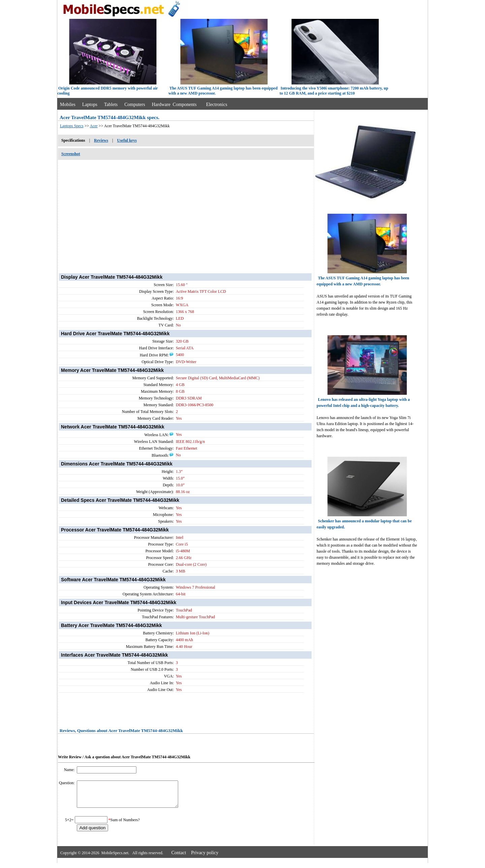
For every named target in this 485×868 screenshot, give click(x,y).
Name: (70, 770)
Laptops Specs (72, 126)
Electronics (217, 105)
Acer (94, 126)
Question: (67, 783)
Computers (135, 105)
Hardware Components (174, 105)
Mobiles (68, 105)
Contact (179, 858)
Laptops (90, 105)
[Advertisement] (186, 213)
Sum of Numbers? (125, 825)
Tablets (111, 105)
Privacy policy (205, 858)
